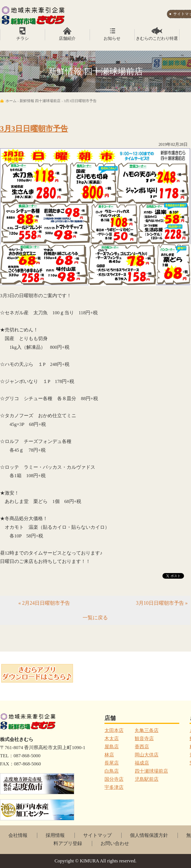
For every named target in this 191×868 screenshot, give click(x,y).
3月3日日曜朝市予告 (80, 101)
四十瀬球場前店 (151, 771)
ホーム (11, 101)
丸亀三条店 (147, 730)
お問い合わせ (115, 843)
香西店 (142, 747)
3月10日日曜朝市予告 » (162, 603)
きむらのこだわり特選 (157, 38)
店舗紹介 (67, 38)
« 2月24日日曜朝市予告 (44, 603)
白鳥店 (112, 771)
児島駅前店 (147, 779)
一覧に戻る (95, 618)
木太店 (112, 739)
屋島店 (112, 747)
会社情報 (18, 835)
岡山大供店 (147, 755)
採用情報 (55, 835)
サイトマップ (97, 835)
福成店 (142, 763)
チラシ (23, 38)
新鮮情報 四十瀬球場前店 (40, 101)
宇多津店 (114, 787)
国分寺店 (114, 779)
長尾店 (112, 763)
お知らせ (112, 38)
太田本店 (114, 730)
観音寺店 (144, 739)
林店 (109, 755)
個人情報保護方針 (149, 835)
